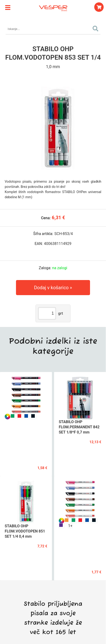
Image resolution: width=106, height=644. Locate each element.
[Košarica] (99, 7)
